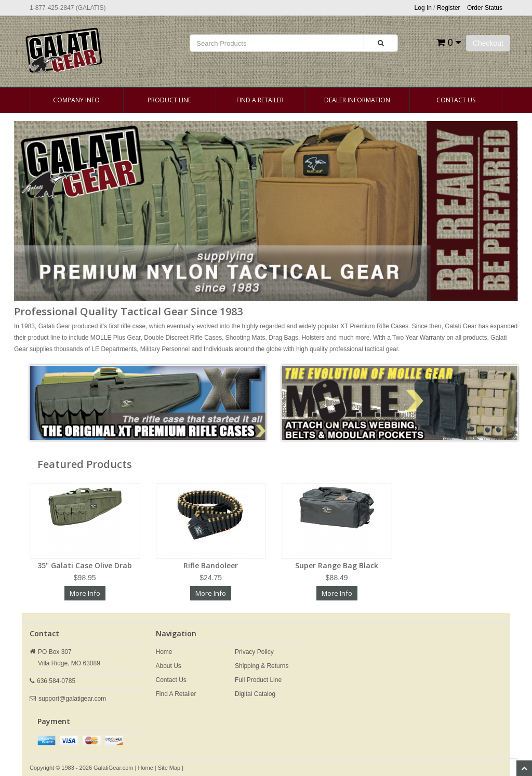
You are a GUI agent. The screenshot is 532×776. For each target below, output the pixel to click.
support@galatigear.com (72, 699)
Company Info (76, 100)
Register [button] (449, 8)
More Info (85, 593)
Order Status (485, 8)
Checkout (488, 43)
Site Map (169, 768)
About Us (169, 666)
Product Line (169, 100)
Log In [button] (423, 8)
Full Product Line (258, 680)
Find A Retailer (260, 100)
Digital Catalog (255, 694)
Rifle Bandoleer (211, 565)
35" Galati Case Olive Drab (85, 565)
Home (164, 652)
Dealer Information (357, 100)
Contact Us (456, 100)
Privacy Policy (254, 652)
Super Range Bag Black (337, 565)
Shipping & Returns (262, 666)
